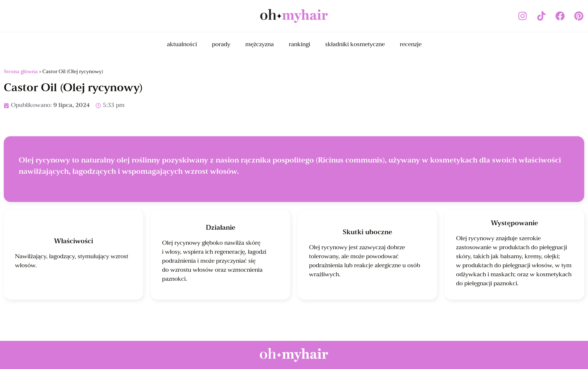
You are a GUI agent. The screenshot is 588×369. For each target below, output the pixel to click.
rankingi (299, 45)
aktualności (182, 45)
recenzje (411, 45)
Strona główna (21, 72)
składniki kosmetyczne (355, 45)
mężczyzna (259, 45)
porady (221, 45)
